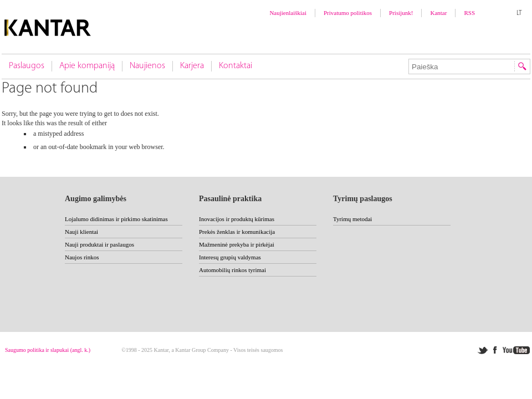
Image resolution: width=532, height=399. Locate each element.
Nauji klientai (81, 232)
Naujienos (147, 66)
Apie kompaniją (87, 66)
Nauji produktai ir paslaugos (99, 244)
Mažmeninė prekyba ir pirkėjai (237, 244)
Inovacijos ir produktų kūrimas (237, 219)
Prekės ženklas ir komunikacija (237, 232)
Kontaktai (236, 66)
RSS (469, 13)
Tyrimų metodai (352, 219)
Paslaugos (27, 66)
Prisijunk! (401, 13)
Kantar (438, 13)
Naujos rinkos (82, 257)
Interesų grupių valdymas (230, 257)
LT (519, 13)
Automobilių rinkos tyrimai (232, 270)
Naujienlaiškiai (288, 13)
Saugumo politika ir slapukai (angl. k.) (48, 350)
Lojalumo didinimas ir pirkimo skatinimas (116, 219)
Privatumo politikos (348, 13)
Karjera (192, 66)
